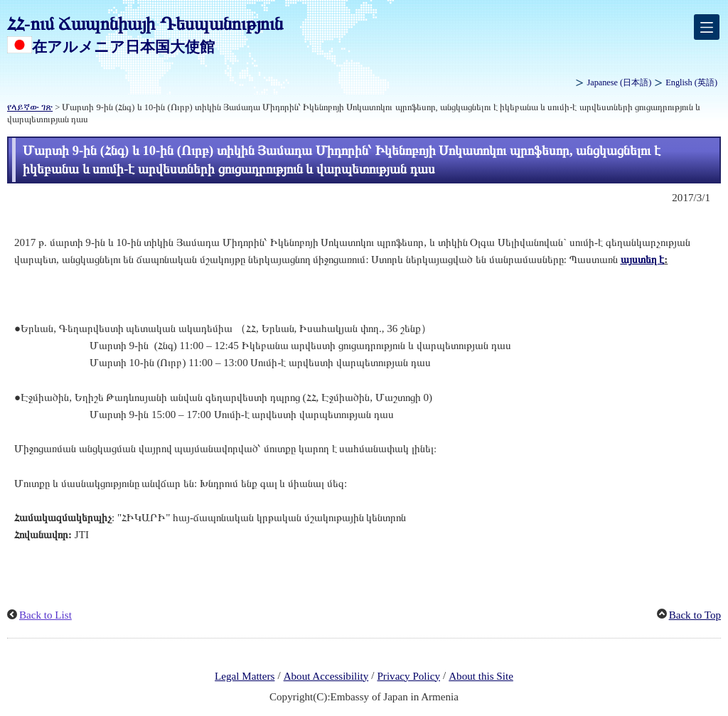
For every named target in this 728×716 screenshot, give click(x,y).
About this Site (481, 676)
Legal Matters (245, 676)
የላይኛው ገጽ (30, 107)
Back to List (45, 615)
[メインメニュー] (707, 27)
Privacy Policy (408, 676)
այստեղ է (643, 260)
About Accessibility (326, 676)
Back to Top (695, 615)
